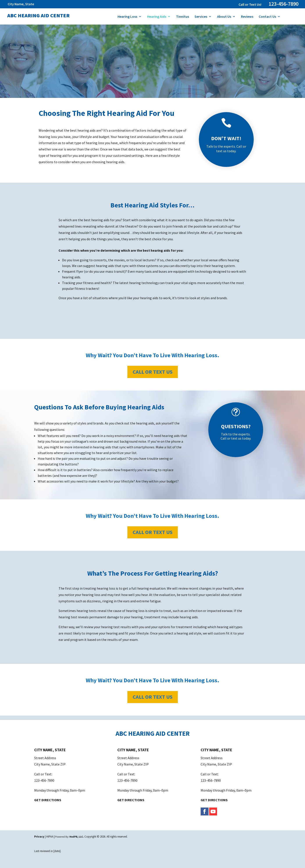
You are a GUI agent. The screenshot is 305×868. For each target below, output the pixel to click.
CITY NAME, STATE (50, 750)
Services (201, 17)
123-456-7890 (284, 4)
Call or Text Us (153, 372)
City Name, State (21, 4)
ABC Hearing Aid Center (38, 15)
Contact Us (267, 17)
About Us (224, 17)
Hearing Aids (157, 17)
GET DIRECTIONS (48, 800)
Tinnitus (183, 17)
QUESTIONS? (236, 426)
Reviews (247, 17)
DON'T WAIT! (226, 138)
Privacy (39, 837)
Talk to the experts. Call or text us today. (226, 149)
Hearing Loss (127, 17)
